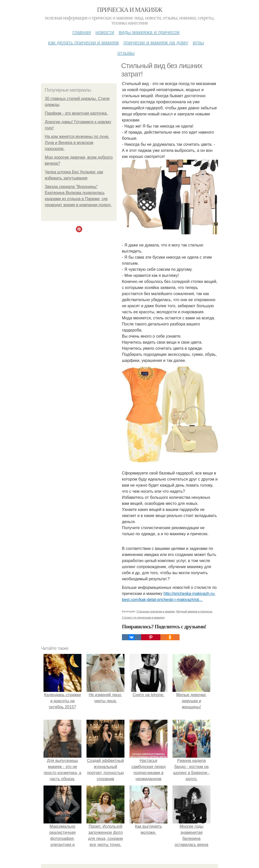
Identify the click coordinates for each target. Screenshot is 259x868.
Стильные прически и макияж (156, 611)
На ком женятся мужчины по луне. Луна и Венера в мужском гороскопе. (77, 143)
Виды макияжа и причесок (149, 32)
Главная (82, 32)
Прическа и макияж (130, 10)
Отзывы (126, 53)
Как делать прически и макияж (83, 43)
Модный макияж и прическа (194, 611)
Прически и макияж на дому (156, 43)
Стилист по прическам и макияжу (144, 617)
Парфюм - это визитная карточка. (76, 113)
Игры (198, 43)
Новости (105, 32)
